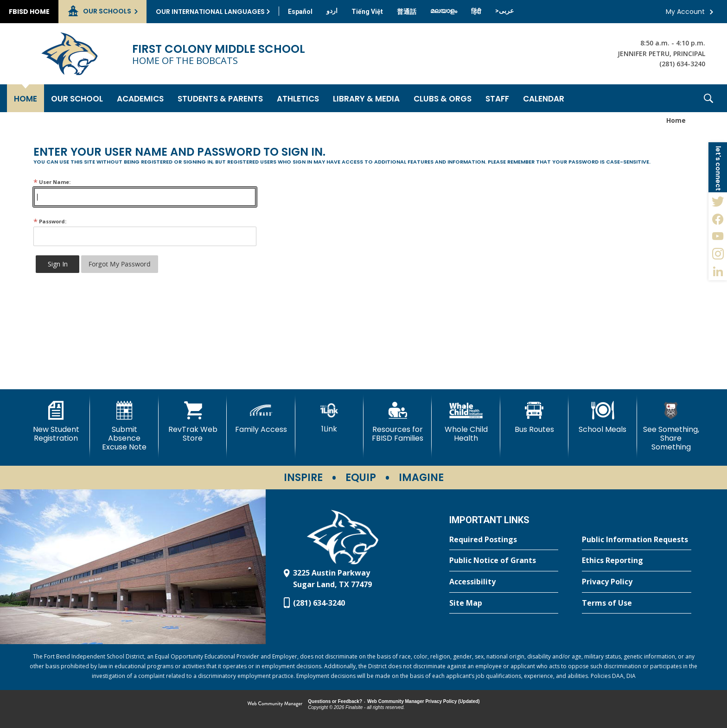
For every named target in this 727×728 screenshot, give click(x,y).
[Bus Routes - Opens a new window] (534, 418)
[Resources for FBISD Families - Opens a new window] (398, 422)
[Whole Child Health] (466, 422)
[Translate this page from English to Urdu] (332, 11)
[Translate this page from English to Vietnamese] (367, 12)
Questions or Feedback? (335, 701)
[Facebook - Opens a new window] (718, 219)
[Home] (26, 98)
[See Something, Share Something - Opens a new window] (671, 427)
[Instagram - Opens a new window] (718, 254)
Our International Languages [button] (210, 12)
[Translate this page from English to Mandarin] (407, 12)
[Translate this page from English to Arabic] (504, 11)
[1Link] (329, 417)
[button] (708, 98)
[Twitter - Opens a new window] (718, 201)
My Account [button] (685, 12)
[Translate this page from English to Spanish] (300, 12)
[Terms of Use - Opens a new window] (637, 603)
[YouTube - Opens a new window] (718, 236)
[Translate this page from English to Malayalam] (444, 11)
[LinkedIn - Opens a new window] (718, 272)
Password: (50, 221)
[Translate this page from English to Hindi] (476, 12)
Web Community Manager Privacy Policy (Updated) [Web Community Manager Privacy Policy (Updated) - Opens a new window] (424, 701)
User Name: (52, 182)
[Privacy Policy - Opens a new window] (637, 582)
